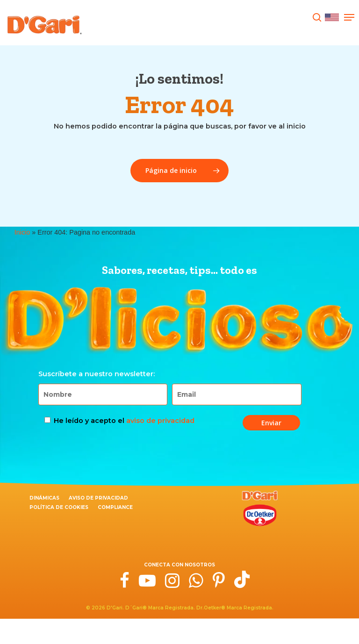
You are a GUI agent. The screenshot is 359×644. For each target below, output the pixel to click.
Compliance (115, 507)
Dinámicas (44, 498)
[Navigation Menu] (349, 17)
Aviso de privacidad (98, 498)
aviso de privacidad (160, 421)
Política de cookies (59, 507)
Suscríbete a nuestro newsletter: (97, 374)
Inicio (22, 232)
